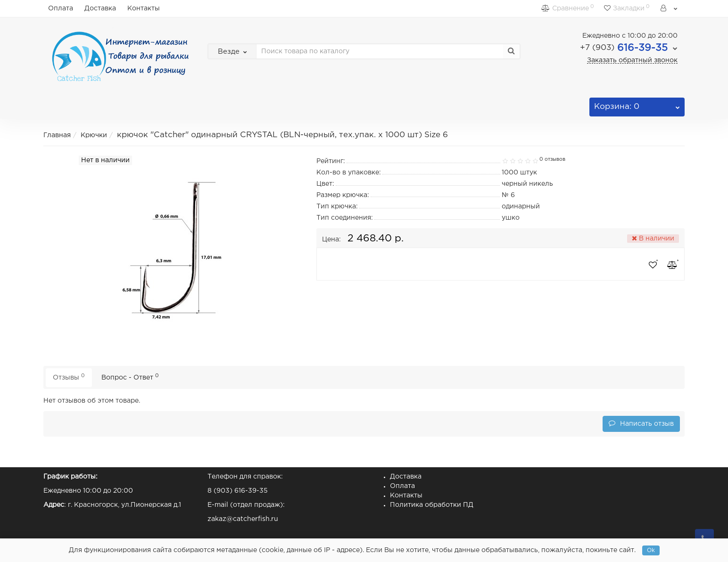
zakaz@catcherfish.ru (243, 519)
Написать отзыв (641, 423)
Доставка (100, 8)
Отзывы (69, 377)
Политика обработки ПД (432, 505)
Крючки (94, 135)
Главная (57, 135)
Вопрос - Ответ (130, 377)
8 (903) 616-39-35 (238, 491)
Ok (651, 550)
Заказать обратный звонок (632, 60)
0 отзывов (552, 159)
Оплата (61, 8)
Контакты (144, 8)
